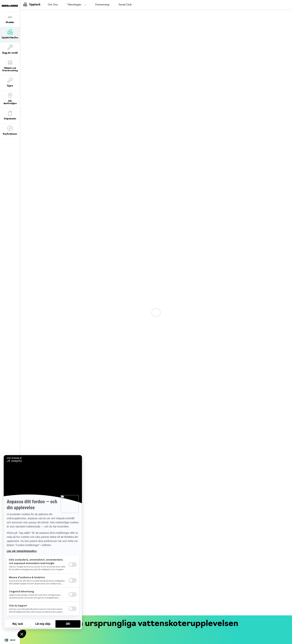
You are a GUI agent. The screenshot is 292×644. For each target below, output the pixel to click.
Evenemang (102, 5)
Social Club (125, 5)
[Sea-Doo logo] (10, 6)
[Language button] (10, 640)
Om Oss (53, 5)
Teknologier (74, 5)
